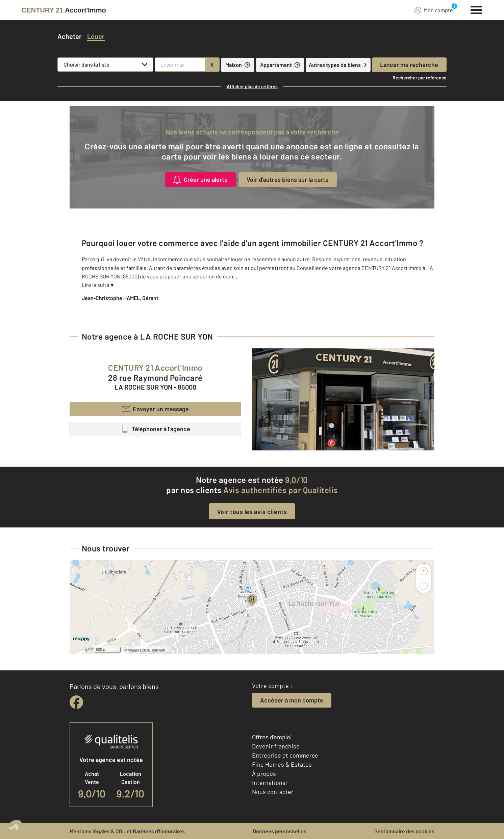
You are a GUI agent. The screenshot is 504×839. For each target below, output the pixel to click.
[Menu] (476, 9)
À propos (264, 773)
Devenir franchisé (276, 746)
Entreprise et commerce (285, 755)
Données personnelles (280, 831)
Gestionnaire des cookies (404, 831)
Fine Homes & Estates (282, 764)
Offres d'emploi (272, 737)
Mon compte (434, 10)
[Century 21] (64, 10)
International (269, 783)
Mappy (133, 650)
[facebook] (76, 702)
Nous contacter (273, 792)
